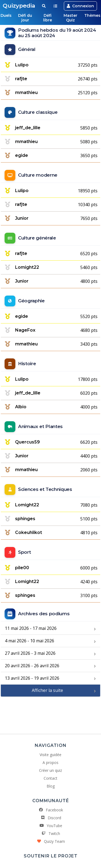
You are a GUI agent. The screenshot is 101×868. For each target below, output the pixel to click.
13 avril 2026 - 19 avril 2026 (32, 678)
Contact (50, 778)
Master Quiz (70, 18)
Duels (6, 15)
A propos (50, 762)
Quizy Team (51, 841)
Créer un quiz (50, 770)
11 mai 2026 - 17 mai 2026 (31, 628)
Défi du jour (25, 18)
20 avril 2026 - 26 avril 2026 (32, 666)
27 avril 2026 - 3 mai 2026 (30, 653)
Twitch (50, 833)
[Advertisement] (51, 713)
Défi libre (48, 18)
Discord (51, 818)
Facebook (51, 810)
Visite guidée (50, 755)
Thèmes (92, 15)
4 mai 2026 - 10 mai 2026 (29, 641)
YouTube (51, 826)
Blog (51, 786)
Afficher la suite (47, 690)
